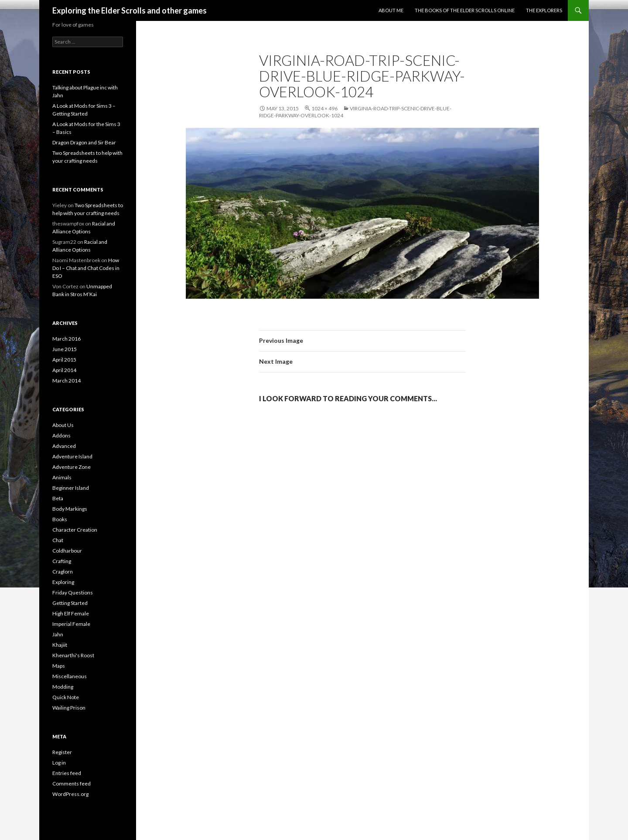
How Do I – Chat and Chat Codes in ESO (86, 268)
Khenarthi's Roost (73, 655)
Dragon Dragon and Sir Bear (84, 142)
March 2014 (67, 381)
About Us (63, 425)
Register (62, 752)
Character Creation (75, 530)
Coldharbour (67, 551)
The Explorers (544, 10)
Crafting (62, 561)
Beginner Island (71, 488)
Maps (59, 666)
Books (60, 519)
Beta (58, 498)
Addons (61, 435)
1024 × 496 (324, 108)
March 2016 (67, 339)
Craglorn (63, 572)
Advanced (64, 446)
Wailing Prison (69, 708)
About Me (391, 10)
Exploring (63, 582)
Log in (59, 763)
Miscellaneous (70, 676)
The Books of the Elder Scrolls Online (465, 10)
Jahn (58, 634)
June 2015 (65, 349)
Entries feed (67, 773)
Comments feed (72, 784)
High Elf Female (71, 613)
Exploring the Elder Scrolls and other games (130, 10)
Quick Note (66, 697)
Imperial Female (71, 624)
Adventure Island (72, 456)
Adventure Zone (72, 467)
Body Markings (70, 509)
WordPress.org (70, 794)
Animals (62, 477)
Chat (58, 540)
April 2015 (64, 360)
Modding (63, 687)
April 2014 (64, 370)
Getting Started (70, 603)
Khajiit (60, 645)
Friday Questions (73, 592)
